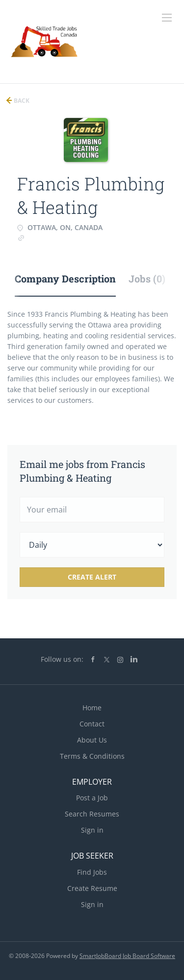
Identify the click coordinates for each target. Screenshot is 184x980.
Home (92, 708)
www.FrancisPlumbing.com (68, 237)
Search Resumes (92, 814)
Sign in (92, 830)
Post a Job (92, 798)
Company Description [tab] (65, 279)
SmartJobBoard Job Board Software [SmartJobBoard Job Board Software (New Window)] (127, 956)
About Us (92, 740)
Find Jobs (92, 872)
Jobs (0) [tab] (147, 279)
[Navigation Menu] (167, 18)
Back (21, 101)
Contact (92, 724)
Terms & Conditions (92, 756)
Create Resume (92, 888)
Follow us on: (62, 659)
